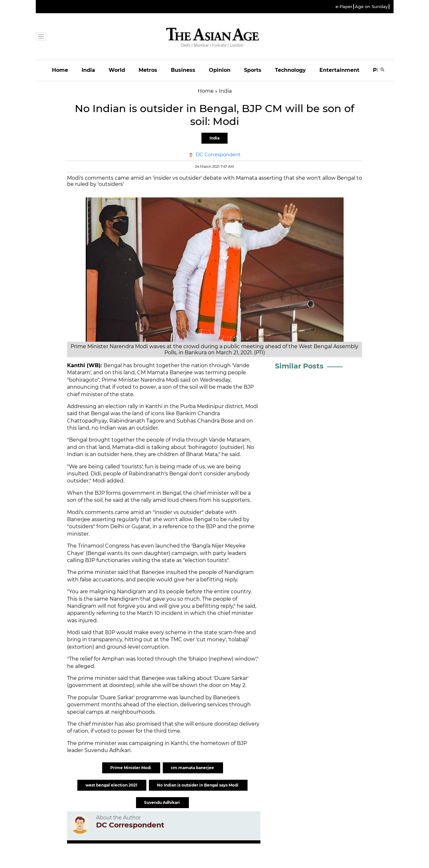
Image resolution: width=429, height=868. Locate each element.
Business (183, 70)
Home (60, 70)
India (88, 70)
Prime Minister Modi (131, 768)
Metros (148, 70)
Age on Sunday (371, 7)
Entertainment (339, 70)
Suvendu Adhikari (162, 802)
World (117, 70)
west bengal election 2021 (112, 785)
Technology (290, 70)
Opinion (220, 70)
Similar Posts (299, 366)
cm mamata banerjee (193, 768)
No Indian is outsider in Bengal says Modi (198, 785)
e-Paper (344, 7)
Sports (253, 70)
